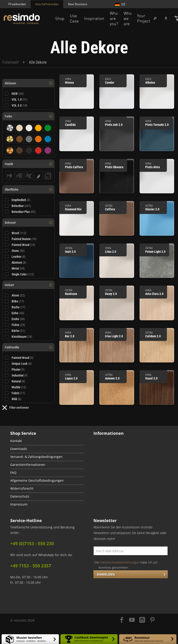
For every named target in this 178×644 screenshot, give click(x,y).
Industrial (20, 375)
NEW (18, 94)
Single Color (23, 274)
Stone (18, 251)
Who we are (128, 18)
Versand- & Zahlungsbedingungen (36, 457)
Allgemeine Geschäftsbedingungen (37, 481)
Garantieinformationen (28, 465)
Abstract (19, 262)
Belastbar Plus (24, 212)
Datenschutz (20, 496)
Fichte (18, 325)
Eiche (18, 313)
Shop (60, 18)
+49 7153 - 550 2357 (31, 566)
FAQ (13, 473)
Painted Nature (24, 239)
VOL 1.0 (20, 100)
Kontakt (16, 441)
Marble (19, 387)
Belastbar (21, 206)
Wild (16, 399)
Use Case (74, 18)
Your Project (144, 18)
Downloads (19, 449)
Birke (18, 301)
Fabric (18, 393)
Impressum (19, 504)
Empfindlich (21, 200)
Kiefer (18, 331)
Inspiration (94, 18)
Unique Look (22, 364)
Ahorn (18, 295)
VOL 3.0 (20, 105)
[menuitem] (10, 62)
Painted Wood (23, 245)
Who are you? (114, 18)
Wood (19, 233)
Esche (18, 319)
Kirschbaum (22, 337)
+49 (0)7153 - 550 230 (32, 544)
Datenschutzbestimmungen (120, 562)
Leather (19, 257)
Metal (18, 268)
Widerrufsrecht (22, 488)
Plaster (18, 369)
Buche (19, 307)
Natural (18, 381)
